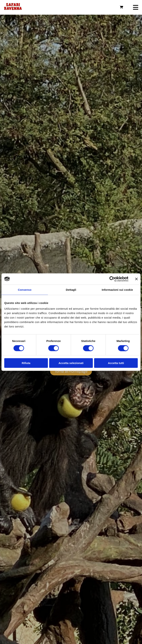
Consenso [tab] (25, 290)
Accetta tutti (116, 363)
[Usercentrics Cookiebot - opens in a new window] (112, 279)
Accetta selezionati (71, 363)
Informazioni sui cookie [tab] (117, 290)
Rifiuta (26, 363)
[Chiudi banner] (136, 279)
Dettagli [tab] (71, 290)
